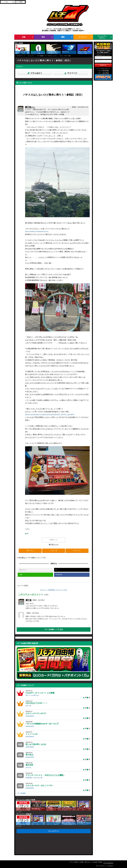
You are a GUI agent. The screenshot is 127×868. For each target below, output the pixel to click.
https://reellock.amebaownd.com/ (37, 231)
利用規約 (100, 862)
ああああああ (30, 716)
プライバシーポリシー (108, 862)
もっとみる (19, 812)
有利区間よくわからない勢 (34, 778)
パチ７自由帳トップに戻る (54, 629)
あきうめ (28, 706)
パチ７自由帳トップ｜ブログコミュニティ (47, 56)
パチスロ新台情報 (103, 71)
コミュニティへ (54, 831)
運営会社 (76, 862)
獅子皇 (30, 107)
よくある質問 (94, 862)
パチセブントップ (21, 56)
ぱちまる (28, 767)
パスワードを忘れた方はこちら (103, 69)
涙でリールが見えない (33, 695)
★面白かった (54, 540)
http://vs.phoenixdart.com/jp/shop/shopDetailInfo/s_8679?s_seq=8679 (50, 415)
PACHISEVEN (110, 864)
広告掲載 (81, 862)
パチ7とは (71, 862)
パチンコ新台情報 (103, 73)
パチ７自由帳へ (22, 793)
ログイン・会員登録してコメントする (54, 590)
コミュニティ (31, 56)
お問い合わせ (87, 862)
